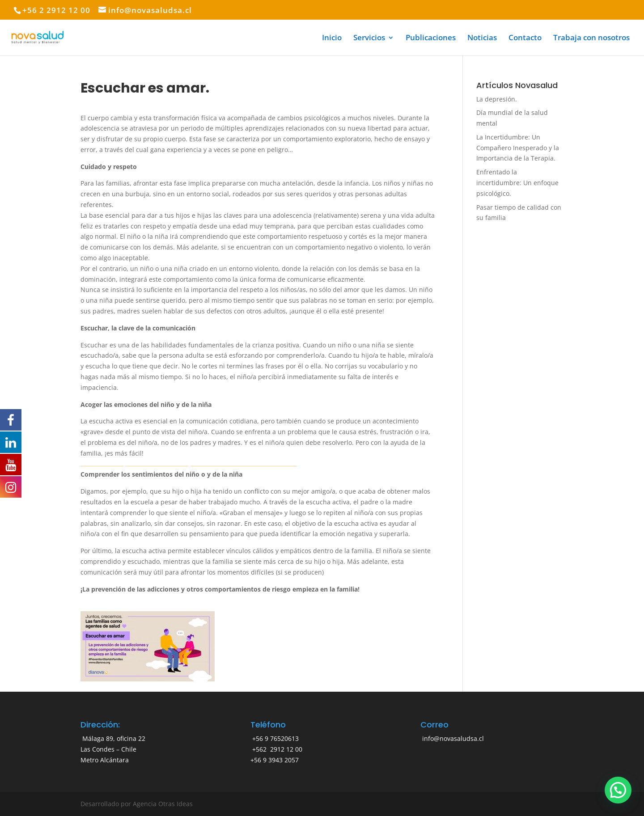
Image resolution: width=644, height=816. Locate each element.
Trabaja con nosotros (591, 38)
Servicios (369, 38)
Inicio (332, 38)
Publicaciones (431, 38)
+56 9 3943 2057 (275, 760)
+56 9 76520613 (275, 738)
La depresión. (497, 99)
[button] (618, 790)
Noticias (482, 38)
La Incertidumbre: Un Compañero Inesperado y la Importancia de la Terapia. (518, 148)
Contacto (525, 38)
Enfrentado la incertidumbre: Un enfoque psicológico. (517, 183)
